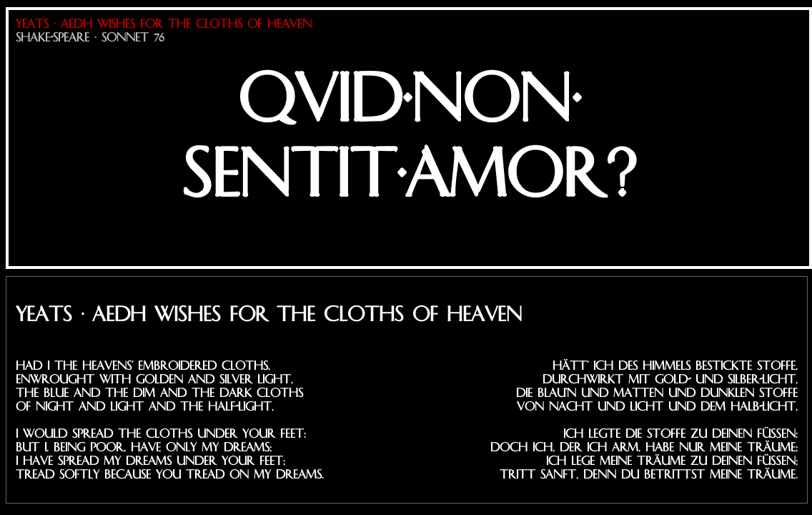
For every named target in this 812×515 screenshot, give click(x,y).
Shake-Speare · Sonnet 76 (90, 38)
